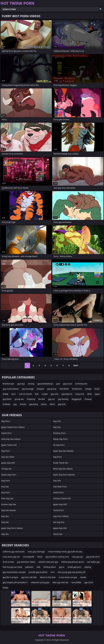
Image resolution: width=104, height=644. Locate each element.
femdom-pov (8, 384)
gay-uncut (68, 384)
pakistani (29, 567)
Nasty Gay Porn (60, 439)
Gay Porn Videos (61, 516)
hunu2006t (76, 582)
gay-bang (34, 404)
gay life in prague (10, 577)
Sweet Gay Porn (9, 475)
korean (23, 404)
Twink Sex (58, 534)
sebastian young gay (40, 582)
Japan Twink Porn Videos (13, 427)
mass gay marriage (36, 552)
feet (37, 394)
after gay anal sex (60, 582)
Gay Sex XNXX (8, 457)
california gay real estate (14, 552)
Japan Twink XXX (9, 445)
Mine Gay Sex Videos (63, 469)
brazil (97, 389)
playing (88, 567)
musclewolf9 (29, 557)
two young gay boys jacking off (72, 572)
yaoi (58, 384)
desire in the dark (48, 577)
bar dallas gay (93, 562)
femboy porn (59, 433)
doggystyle (77, 399)
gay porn (57, 457)
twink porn (58, 492)
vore (53, 572)
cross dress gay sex (11, 557)
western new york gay (48, 562)
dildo (90, 394)
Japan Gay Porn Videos (12, 528)
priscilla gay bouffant (38, 572)
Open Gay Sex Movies (63, 451)
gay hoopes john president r (15, 582)
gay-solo (55, 394)
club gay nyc (78, 557)
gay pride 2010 (93, 557)
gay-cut (52, 399)
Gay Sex (5, 486)
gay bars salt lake (29, 577)
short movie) (8, 562)
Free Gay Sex (7, 498)
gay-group (52, 389)
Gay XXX (57, 421)
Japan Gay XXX (8, 463)
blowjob (40, 389)
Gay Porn (6, 421)
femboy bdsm (50, 567)
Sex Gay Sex (59, 522)
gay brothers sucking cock (57, 557)
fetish (52, 404)
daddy (5, 394)
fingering (31, 399)
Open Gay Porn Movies (64, 475)
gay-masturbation (11, 389)
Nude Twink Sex (61, 463)
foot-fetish (64, 389)
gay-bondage (28, 389)
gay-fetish (7, 399)
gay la (62, 567)
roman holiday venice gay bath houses (65, 552)
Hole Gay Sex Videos (11, 439)
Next (76, 365)
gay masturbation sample (14, 572)
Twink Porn (7, 433)
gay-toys (21, 384)
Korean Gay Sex (9, 504)
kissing (31, 384)
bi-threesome (81, 384)
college (88, 389)
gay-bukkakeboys (45, 384)
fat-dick (42, 399)
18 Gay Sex (6, 469)
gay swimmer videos (26, 562)
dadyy (5, 588)
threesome (77, 389)
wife (38, 567)
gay (15, 404)
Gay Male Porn (60, 486)
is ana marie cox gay (68, 577)
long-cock (80, 394)
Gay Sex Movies (9, 510)
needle (83, 577)
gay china (89, 582)
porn (14, 394)
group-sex (19, 399)
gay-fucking (63, 399)
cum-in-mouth (25, 394)
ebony (44, 404)
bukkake (6, 404)
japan (98, 394)
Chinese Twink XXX (62, 498)
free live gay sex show (12, 567)
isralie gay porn (74, 567)
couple (45, 394)
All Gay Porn (59, 445)
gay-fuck (62, 404)
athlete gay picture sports (73, 562)
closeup (88, 399)
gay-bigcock (67, 394)
